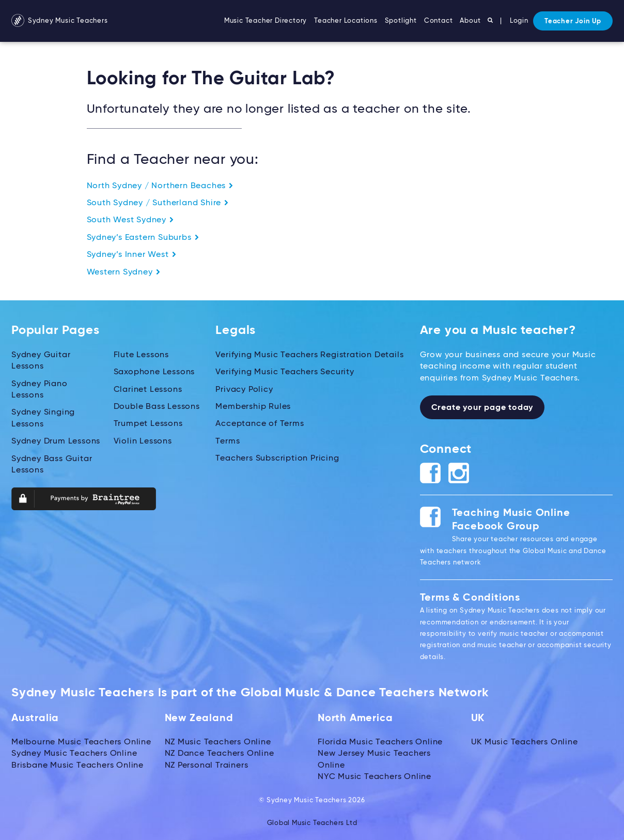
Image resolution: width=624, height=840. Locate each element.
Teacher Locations (346, 21)
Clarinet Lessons (148, 390)
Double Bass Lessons (157, 407)
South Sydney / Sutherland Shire (158, 203)
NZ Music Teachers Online (218, 742)
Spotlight (401, 21)
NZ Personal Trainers (207, 766)
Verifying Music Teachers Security (285, 372)
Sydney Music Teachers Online (74, 754)
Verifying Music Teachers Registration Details (309, 355)
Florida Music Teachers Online (380, 742)
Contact (439, 21)
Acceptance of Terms (260, 424)
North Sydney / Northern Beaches (160, 186)
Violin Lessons (143, 441)
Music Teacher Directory (266, 21)
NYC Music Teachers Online (375, 777)
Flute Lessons (141, 355)
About (470, 21)
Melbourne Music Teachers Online (81, 742)
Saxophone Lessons (154, 372)
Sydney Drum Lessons (56, 441)
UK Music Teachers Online (525, 742)
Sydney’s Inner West (132, 255)
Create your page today (482, 408)
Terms (228, 441)
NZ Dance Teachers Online (220, 754)
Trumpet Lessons (148, 424)
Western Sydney (124, 272)
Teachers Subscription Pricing (277, 459)
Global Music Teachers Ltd (312, 823)
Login (519, 21)
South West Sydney (130, 220)
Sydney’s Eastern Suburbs (143, 238)
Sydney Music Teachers (60, 21)
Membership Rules (253, 407)
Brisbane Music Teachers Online (77, 766)
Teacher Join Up (573, 21)
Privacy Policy (244, 390)
